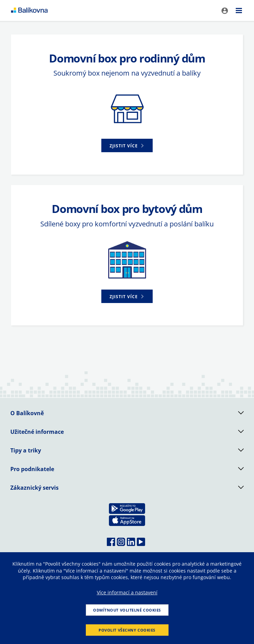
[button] (127, 145)
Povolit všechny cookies (127, 630)
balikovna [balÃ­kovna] (29, 10)
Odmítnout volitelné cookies (127, 610)
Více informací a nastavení (127, 592)
